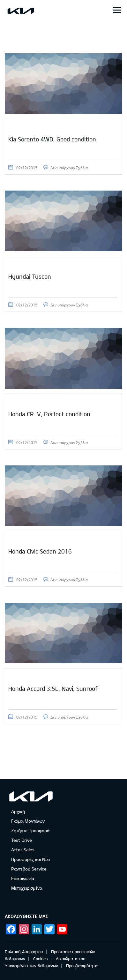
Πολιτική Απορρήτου (24, 952)
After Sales (23, 850)
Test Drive (22, 840)
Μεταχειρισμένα (27, 888)
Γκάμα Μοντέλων (28, 821)
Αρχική (18, 811)
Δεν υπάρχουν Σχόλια (69, 168)
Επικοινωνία (23, 878)
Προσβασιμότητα (82, 966)
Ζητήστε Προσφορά (30, 830)
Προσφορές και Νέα (30, 859)
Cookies (41, 959)
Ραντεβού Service (29, 869)
